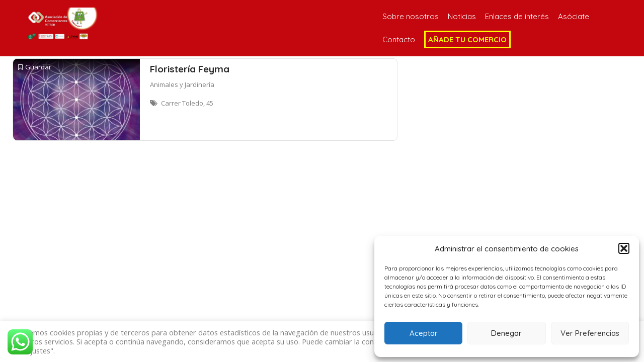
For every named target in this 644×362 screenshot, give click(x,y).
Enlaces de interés (517, 16)
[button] (624, 248)
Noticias (462, 16)
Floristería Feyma (190, 69)
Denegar (506, 333)
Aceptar (424, 333)
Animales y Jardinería (182, 84)
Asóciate (574, 16)
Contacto (399, 39)
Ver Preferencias (590, 333)
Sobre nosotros (411, 16)
